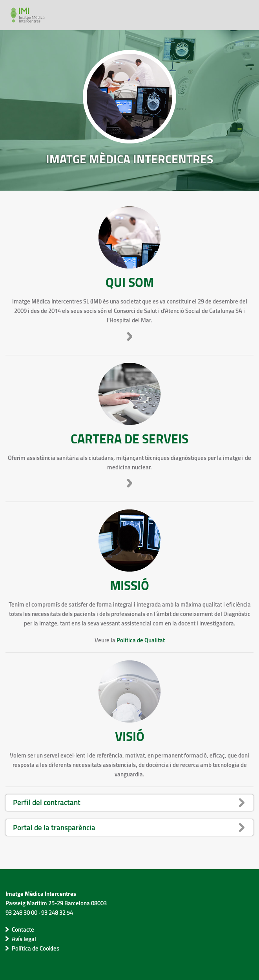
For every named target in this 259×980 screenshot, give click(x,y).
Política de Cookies (36, 948)
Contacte (23, 929)
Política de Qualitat (141, 640)
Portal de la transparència (54, 827)
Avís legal (24, 939)
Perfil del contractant (47, 802)
